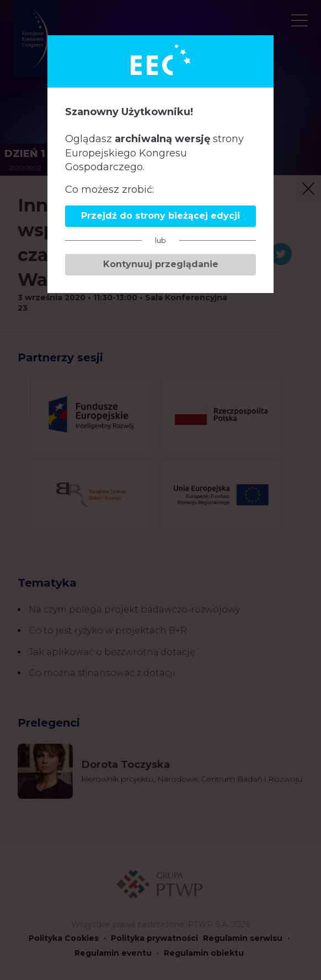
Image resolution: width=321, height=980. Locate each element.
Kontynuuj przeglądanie (161, 264)
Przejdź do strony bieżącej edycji (160, 216)
